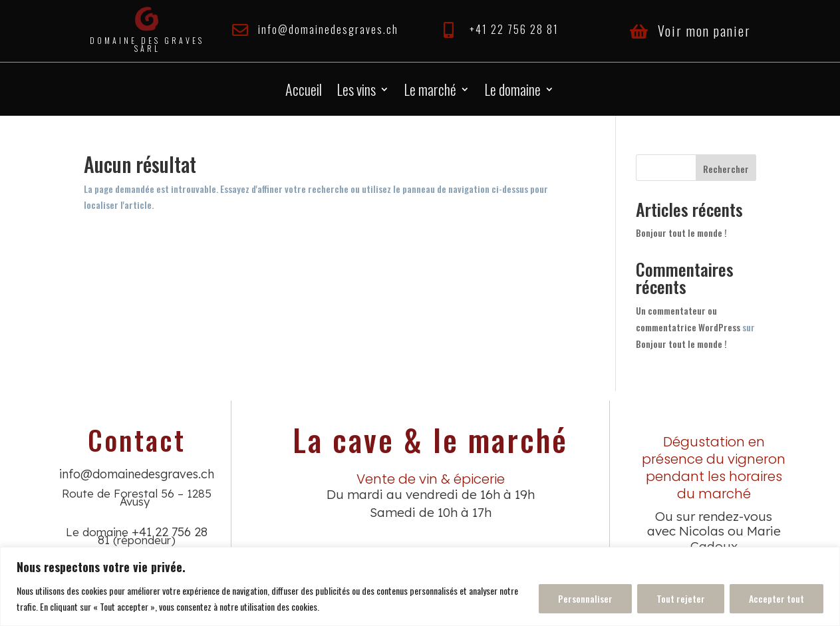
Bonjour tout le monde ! (681, 233)
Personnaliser (585, 598)
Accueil (304, 92)
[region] (420, 586)
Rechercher (726, 169)
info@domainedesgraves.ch (328, 29)
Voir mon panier (704, 31)
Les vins (356, 92)
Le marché (430, 92)
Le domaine (512, 92)
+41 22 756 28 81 (514, 29)
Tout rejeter (681, 598)
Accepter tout (776, 598)
